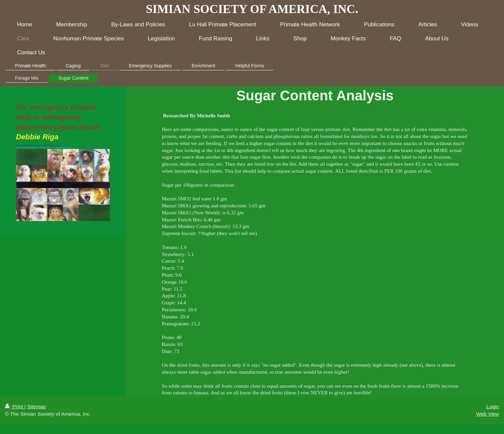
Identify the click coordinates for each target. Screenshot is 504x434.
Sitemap (36, 406)
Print (15, 406)
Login (493, 406)
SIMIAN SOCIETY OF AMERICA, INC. (252, 9)
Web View (488, 414)
